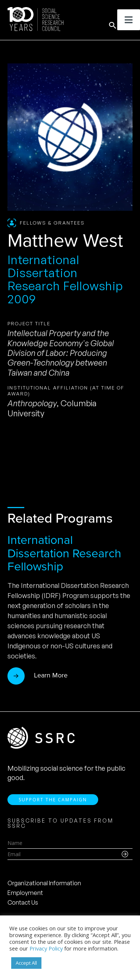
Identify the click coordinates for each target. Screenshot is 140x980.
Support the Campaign (53, 800)
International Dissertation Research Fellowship (64, 553)
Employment (25, 893)
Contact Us (23, 902)
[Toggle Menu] (129, 20)
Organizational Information (44, 883)
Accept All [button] (26, 963)
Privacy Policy (46, 948)
